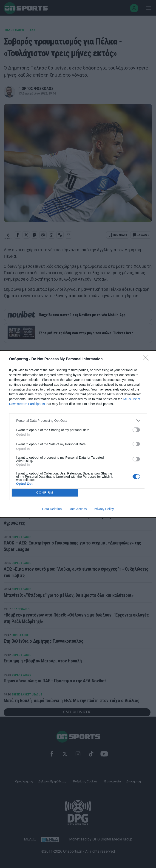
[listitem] (78, 420)
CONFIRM (45, 493)
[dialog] (78, 434)
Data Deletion (52, 509)
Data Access (78, 509)
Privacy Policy (104, 509)
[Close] (147, 359)
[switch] (136, 430)
